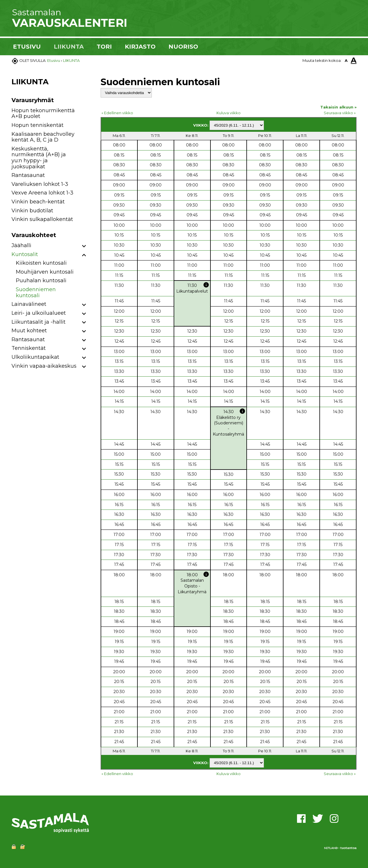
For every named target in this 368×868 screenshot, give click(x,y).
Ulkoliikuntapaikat (35, 357)
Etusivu (54, 60)
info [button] (206, 285)
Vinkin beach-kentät (38, 202)
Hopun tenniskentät (38, 125)
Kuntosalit (25, 254)
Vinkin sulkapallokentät (42, 219)
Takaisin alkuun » (338, 107)
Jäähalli (21, 245)
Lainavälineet (29, 304)
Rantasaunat (28, 175)
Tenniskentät (29, 348)
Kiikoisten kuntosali (41, 263)
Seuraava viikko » (340, 113)
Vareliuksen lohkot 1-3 (40, 184)
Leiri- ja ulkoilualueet (39, 313)
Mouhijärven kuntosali (45, 272)
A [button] (346, 60)
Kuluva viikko (229, 113)
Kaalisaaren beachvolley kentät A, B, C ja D (43, 137)
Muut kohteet (29, 331)
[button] (84, 246)
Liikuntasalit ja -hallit (39, 322)
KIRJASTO (140, 47)
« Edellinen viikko (117, 113)
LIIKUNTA (69, 47)
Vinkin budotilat (32, 211)
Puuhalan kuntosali (41, 281)
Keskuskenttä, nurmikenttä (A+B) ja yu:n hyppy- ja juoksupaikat (39, 158)
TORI (104, 47)
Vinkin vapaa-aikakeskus (44, 366)
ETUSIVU (27, 47)
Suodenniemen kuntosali (36, 292)
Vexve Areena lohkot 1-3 (42, 193)
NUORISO (183, 47)
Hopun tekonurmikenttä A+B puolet (43, 113)
